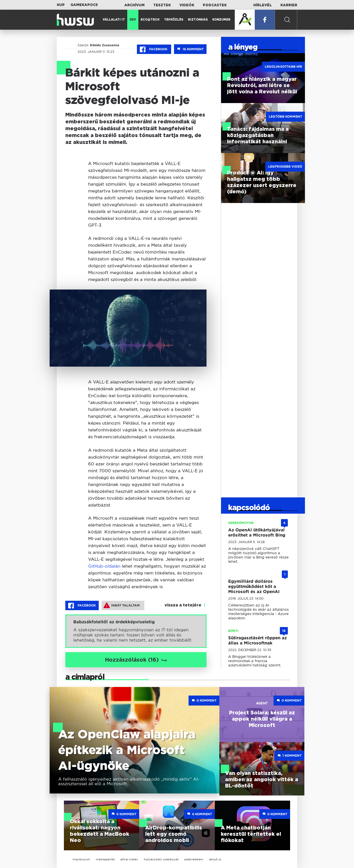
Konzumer (221, 20)
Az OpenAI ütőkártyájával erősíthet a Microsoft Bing (257, 533)
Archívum (134, 5)
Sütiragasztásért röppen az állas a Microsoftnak (257, 640)
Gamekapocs (84, 5)
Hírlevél (263, 5)
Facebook (154, 49)
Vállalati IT (114, 20)
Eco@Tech (150, 20)
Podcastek (215, 5)
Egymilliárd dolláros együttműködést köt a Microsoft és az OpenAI (254, 586)
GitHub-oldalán (104, 566)
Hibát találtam (122, 605)
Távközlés (174, 20)
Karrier (289, 5)
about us (215, 859)
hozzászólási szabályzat (161, 859)
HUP (61, 5)
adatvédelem (194, 859)
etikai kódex (129, 859)
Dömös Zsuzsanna (102, 45)
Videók (187, 5)
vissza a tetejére (183, 605)
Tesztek (162, 5)
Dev (133, 20)
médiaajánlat (105, 859)
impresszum (81, 859)
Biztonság (198, 20)
